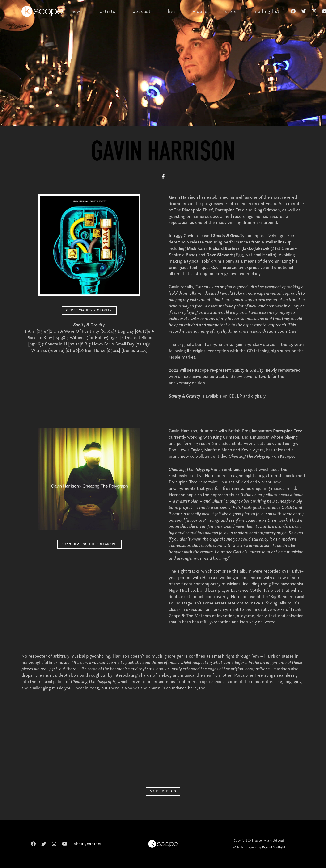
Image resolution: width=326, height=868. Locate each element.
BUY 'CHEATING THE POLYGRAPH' (89, 544)
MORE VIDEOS (163, 791)
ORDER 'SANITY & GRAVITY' (89, 310)
